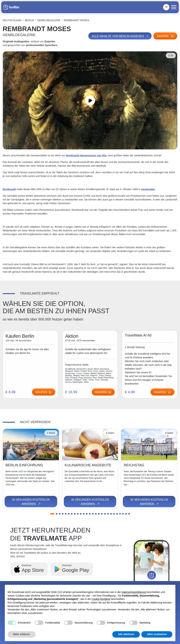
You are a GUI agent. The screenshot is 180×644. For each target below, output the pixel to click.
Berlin (29, 20)
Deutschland (12, 20)
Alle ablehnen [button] (126, 634)
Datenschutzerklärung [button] (134, 592)
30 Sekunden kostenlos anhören (31, 502)
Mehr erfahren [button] (22, 634)
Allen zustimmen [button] (157, 634)
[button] (52, 514)
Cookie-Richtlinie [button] (101, 599)
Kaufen (165, 36)
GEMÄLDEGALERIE (49, 20)
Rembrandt (9, 189)
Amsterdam (148, 189)
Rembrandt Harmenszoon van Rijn (86, 155)
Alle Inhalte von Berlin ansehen (120, 36)
